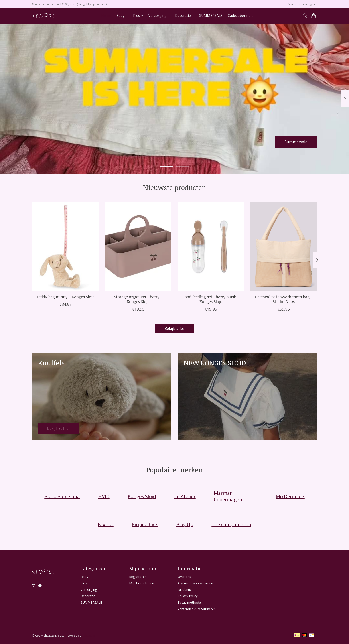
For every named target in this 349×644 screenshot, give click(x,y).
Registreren (138, 577)
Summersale (296, 142)
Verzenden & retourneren (197, 609)
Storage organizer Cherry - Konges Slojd (138, 299)
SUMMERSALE (211, 16)
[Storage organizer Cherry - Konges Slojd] (138, 246)
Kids (84, 583)
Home (106, 16)
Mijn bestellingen (142, 583)
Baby (84, 577)
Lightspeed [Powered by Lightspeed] (89, 636)
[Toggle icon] (305, 16)
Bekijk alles (174, 329)
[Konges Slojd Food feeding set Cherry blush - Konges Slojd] (211, 246)
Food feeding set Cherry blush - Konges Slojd (211, 299)
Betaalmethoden (190, 603)
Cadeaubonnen (240, 16)
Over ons (184, 577)
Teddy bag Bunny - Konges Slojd (65, 297)
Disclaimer (185, 589)
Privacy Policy (188, 596)
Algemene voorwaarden (195, 583)
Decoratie (88, 596)
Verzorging (89, 589)
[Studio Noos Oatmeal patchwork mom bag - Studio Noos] (284, 246)
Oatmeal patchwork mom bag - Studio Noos (284, 299)
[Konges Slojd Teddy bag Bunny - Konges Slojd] (65, 246)
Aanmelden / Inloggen (302, 4)
